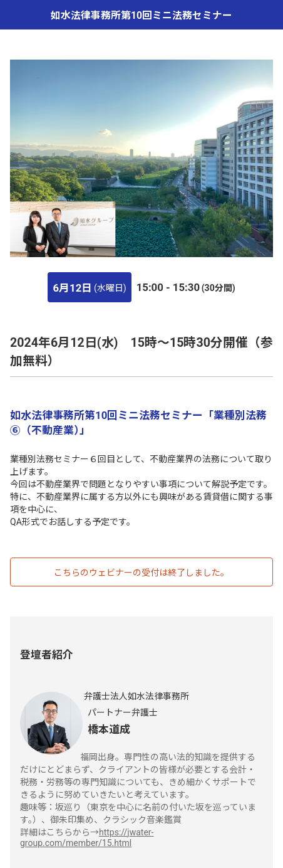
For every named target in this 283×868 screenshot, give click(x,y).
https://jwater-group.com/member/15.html (87, 838)
